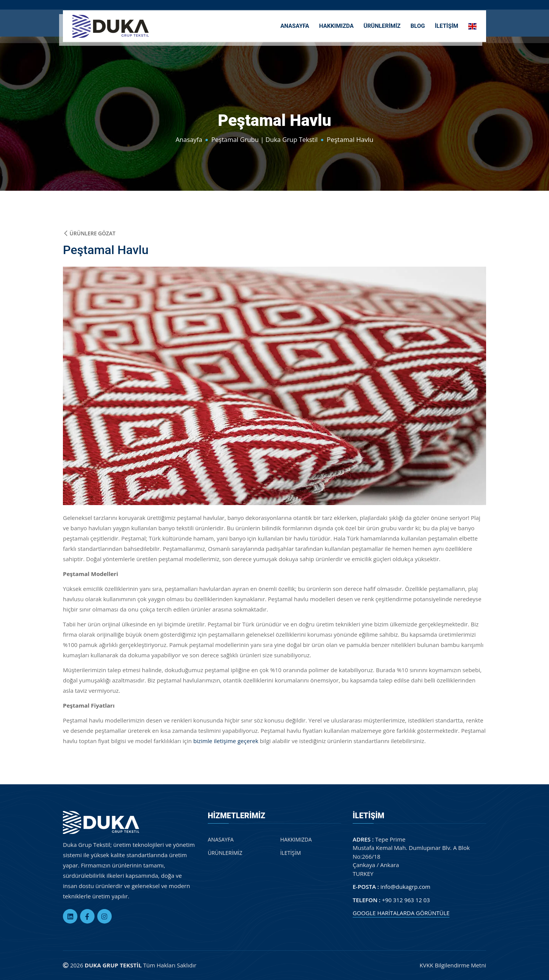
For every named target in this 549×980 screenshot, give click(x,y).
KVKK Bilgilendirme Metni (452, 966)
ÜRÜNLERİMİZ (382, 25)
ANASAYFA (295, 25)
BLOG (418, 25)
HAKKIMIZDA (336, 25)
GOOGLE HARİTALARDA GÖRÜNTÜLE (402, 913)
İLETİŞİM (446, 25)
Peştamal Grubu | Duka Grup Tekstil (265, 139)
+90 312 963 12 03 (406, 900)
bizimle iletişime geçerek (226, 741)
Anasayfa (188, 139)
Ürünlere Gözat (90, 233)
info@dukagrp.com (406, 887)
